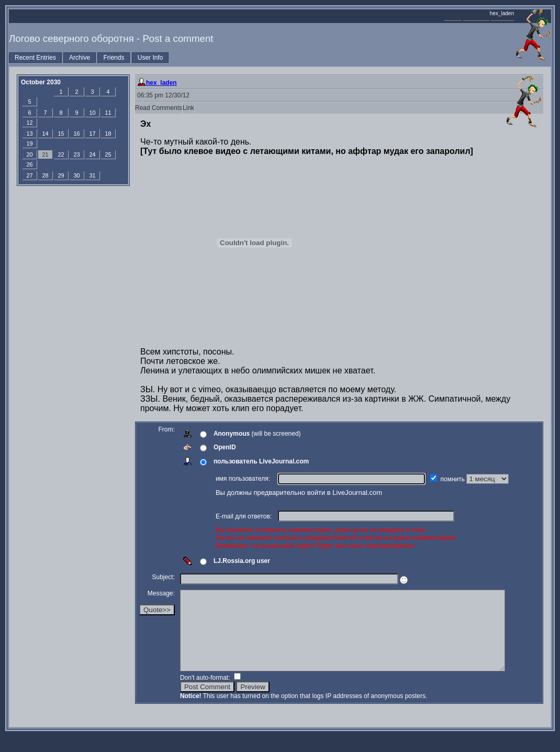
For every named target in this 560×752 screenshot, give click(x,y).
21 (45, 154)
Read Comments (159, 108)
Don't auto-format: (206, 693)
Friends (114, 58)
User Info (150, 58)
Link (188, 108)
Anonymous (232, 434)
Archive (80, 58)
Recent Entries (35, 58)
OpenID (225, 447)
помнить (454, 479)
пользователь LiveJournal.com (261, 461)
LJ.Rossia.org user (242, 561)
